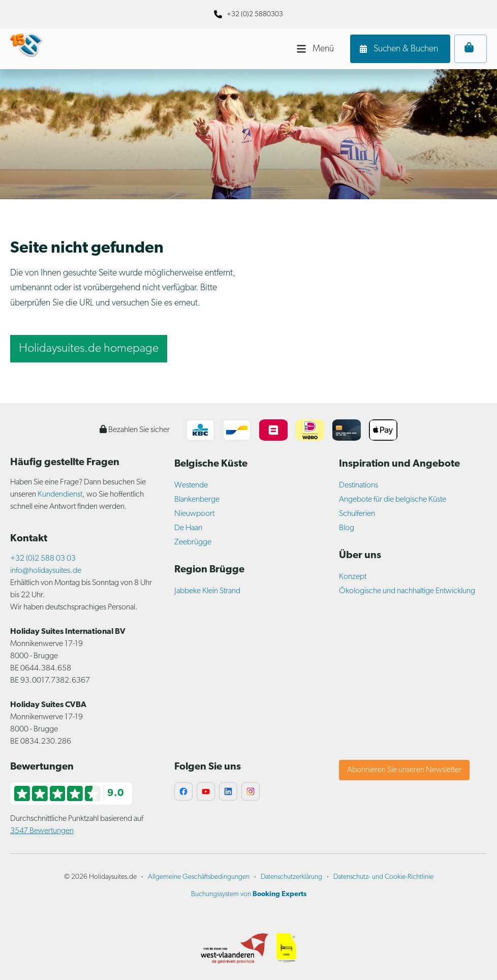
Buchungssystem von (249, 894)
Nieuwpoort (194, 514)
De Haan (188, 528)
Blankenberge (197, 500)
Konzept (353, 577)
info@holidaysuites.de (46, 571)
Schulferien (357, 514)
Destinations (359, 485)
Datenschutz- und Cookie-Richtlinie (383, 877)
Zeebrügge (193, 542)
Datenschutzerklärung (291, 877)
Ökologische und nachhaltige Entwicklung (407, 591)
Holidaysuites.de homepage (89, 349)
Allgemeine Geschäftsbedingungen (199, 877)
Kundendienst (60, 495)
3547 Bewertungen (42, 831)
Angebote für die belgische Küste (393, 500)
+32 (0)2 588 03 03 (43, 559)
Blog (347, 528)
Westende (191, 485)
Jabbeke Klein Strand (207, 591)
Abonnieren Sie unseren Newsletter (404, 770)
